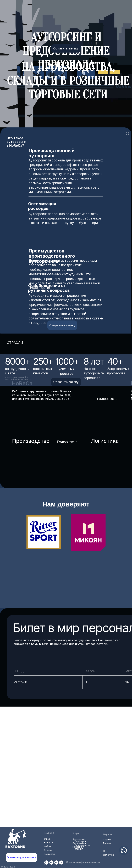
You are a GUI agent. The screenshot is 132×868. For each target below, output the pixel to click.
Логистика (109, 855)
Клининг (79, 849)
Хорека (107, 839)
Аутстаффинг (80, 843)
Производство (82, 845)
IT (104, 851)
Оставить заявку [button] (66, 48)
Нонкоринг (78, 847)
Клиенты (49, 842)
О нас (47, 839)
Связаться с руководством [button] (21, 857)
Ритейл (107, 843)
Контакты (49, 854)
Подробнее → (107, 399)
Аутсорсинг (79, 839)
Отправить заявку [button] (62, 325)
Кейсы (47, 846)
